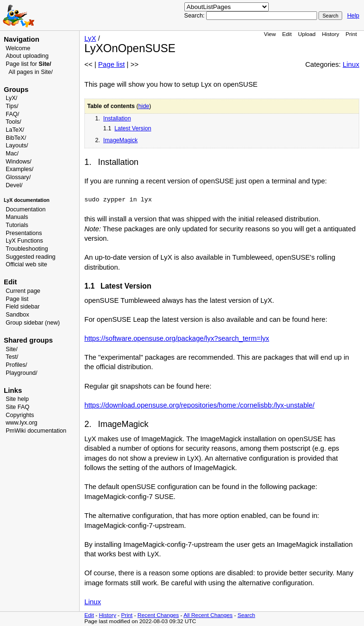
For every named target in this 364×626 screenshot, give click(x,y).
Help (353, 16)
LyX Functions (24, 241)
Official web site (26, 264)
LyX (90, 38)
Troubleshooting (27, 249)
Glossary (17, 177)
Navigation (22, 39)
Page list (17, 299)
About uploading (27, 56)
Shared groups (28, 340)
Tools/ (14, 122)
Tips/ (12, 106)
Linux (351, 64)
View (270, 34)
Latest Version (133, 128)
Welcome (18, 48)
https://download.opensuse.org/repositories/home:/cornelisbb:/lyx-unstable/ (200, 405)
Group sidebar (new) (33, 323)
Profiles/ (16, 365)
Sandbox (17, 315)
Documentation (26, 209)
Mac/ (12, 154)
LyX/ (12, 98)
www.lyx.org (22, 423)
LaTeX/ (15, 130)
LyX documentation (27, 200)
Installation (117, 118)
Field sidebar (23, 307)
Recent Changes (158, 615)
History (330, 34)
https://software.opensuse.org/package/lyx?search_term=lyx (177, 338)
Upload (307, 34)
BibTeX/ (16, 138)
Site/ (12, 349)
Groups (16, 90)
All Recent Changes (208, 615)
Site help (17, 399)
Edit (287, 34)
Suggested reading (31, 257)
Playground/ (22, 373)
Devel (13, 185)
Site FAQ (18, 407)
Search (246, 615)
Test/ (12, 357)
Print (351, 34)
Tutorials (17, 225)
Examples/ (19, 169)
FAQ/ (13, 114)
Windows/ (18, 162)
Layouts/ (17, 145)
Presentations (24, 233)
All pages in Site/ (31, 72)
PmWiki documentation (36, 431)
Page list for (28, 64)
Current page (23, 291)
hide (144, 106)
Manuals (17, 217)
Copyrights (20, 415)
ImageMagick (121, 140)
